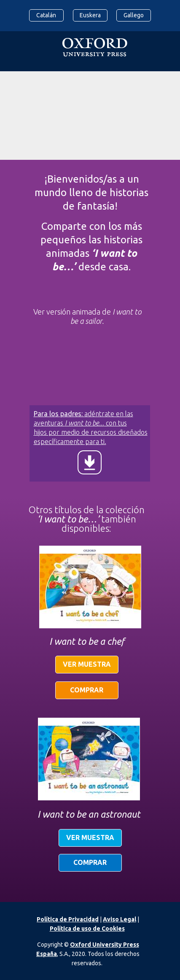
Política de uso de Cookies (87, 929)
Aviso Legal (120, 919)
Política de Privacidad (68, 919)
